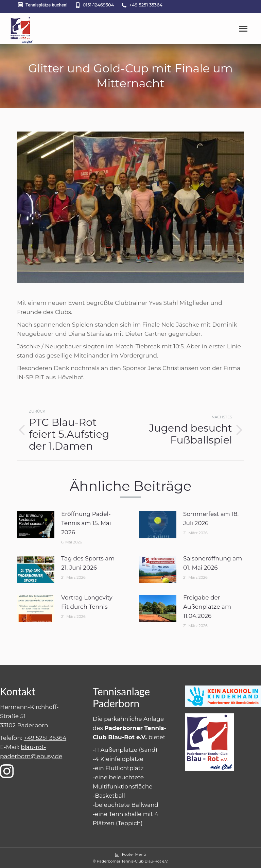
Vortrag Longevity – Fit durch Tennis (89, 602)
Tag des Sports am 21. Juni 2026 (88, 563)
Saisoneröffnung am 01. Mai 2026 (213, 563)
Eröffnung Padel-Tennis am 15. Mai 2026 (86, 523)
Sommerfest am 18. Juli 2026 (211, 518)
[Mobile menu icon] (243, 29)
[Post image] (36, 525)
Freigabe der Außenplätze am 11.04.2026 (207, 607)
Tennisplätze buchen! (42, 5)
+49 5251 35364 (146, 5)
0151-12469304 (99, 5)
